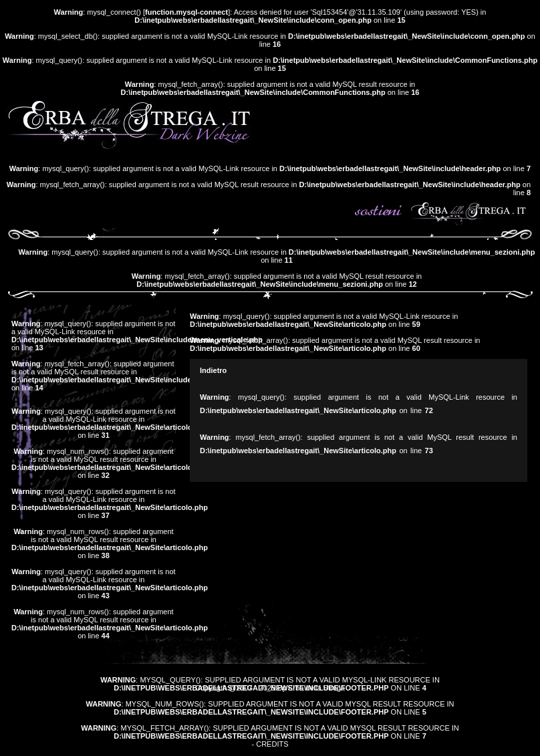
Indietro (213, 370)
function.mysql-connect (186, 12)
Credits (272, 744)
